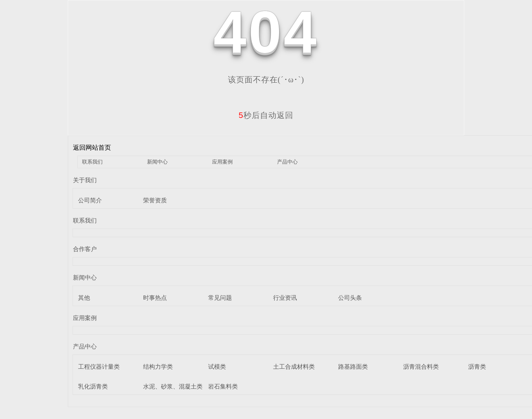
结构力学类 (158, 367)
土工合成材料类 (294, 367)
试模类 (217, 367)
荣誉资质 (155, 200)
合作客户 (85, 249)
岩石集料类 (223, 386)
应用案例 (222, 162)
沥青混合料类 (421, 367)
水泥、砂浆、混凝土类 (173, 386)
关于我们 (85, 180)
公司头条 (350, 298)
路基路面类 (353, 367)
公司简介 (90, 200)
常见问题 (220, 298)
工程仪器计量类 (99, 367)
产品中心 (287, 162)
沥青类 (477, 367)
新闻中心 (157, 162)
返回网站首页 (92, 148)
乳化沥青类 (93, 386)
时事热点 (155, 298)
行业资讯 (285, 298)
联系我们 (92, 162)
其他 (84, 298)
